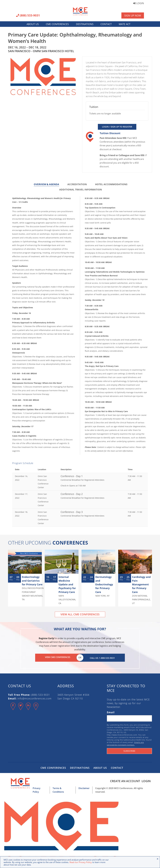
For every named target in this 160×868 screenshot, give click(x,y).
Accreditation (77, 184)
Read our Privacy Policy (81, 862)
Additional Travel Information (81, 190)
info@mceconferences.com (34, 698)
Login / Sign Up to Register (117, 127)
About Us (33, 24)
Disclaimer (82, 787)
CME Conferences (57, 24)
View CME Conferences (58, 657)
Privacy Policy (38, 787)
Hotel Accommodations (111, 184)
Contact (106, 24)
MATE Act (125, 24)
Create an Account (124, 780)
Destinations (85, 24)
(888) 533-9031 (28, 16)
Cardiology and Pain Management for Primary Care (141, 584)
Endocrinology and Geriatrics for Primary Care (32, 581)
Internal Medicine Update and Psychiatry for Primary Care (67, 584)
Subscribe (129, 750)
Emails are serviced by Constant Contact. (125, 743)
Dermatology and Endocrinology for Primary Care (104, 584)
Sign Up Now (133, 15)
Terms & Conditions (61, 787)
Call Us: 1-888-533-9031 (102, 657)
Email (111, 711)
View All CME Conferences (80, 614)
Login (139, 3)
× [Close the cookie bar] (158, 859)
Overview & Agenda (46, 184)
